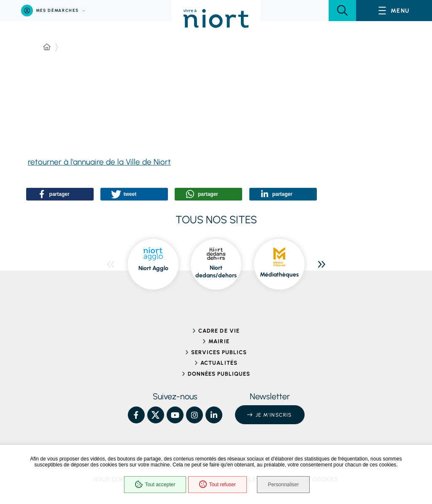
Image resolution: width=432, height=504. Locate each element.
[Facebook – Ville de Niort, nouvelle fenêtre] (136, 415)
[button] (342, 11)
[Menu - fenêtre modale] (394, 11)
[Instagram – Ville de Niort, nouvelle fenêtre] (194, 415)
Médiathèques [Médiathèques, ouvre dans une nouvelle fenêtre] (279, 275)
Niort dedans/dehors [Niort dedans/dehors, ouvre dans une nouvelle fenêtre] (216, 272)
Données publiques (219, 374)
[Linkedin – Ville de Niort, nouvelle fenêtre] (214, 415)
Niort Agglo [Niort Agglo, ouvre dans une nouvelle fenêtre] (153, 268)
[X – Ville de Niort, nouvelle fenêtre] (156, 415)
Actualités (219, 363)
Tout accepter (155, 485)
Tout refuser (217, 485)
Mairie (219, 341)
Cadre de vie (219, 331)
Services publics (219, 352)
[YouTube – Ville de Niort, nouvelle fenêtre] (175, 415)
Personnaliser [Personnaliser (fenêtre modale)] (284, 485)
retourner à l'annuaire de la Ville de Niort (99, 162)
